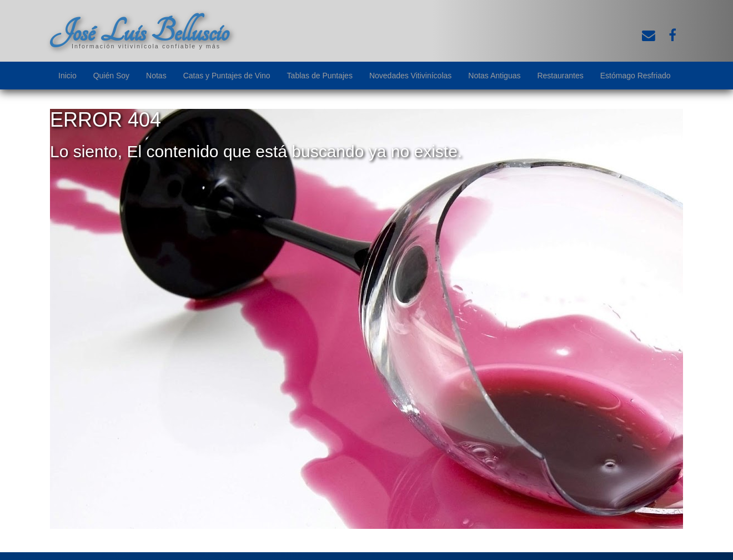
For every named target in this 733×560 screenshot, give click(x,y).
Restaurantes (560, 76)
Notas (156, 76)
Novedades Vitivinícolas (410, 76)
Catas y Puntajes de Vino (227, 76)
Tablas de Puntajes (320, 76)
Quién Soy (111, 76)
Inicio (67, 76)
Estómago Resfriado (636, 76)
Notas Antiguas (494, 76)
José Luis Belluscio (139, 32)
